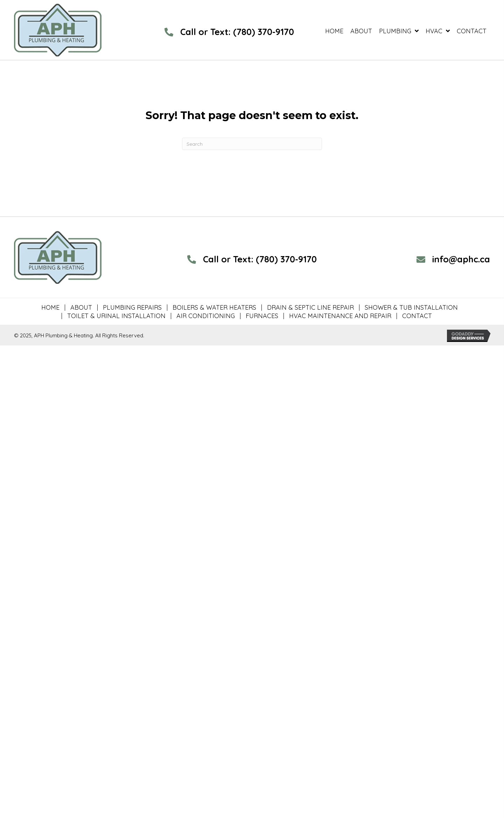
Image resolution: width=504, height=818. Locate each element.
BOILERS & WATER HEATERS (214, 308)
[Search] (252, 144)
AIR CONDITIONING (206, 316)
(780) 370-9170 (264, 32)
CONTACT (417, 316)
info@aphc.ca (461, 259)
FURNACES (262, 316)
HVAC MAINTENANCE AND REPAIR (340, 316)
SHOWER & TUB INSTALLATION (411, 308)
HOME (50, 308)
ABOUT (81, 308)
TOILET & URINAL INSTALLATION (116, 316)
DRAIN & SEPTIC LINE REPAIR (310, 308)
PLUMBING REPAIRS (132, 308)
